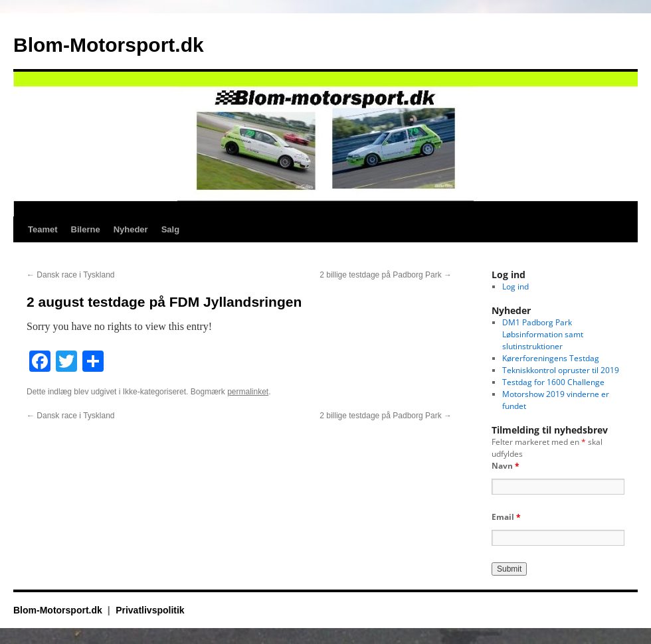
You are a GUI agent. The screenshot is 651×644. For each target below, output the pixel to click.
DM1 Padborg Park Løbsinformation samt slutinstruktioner (543, 334)
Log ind (515, 286)
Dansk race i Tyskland (71, 275)
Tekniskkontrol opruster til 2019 (561, 370)
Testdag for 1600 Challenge (553, 382)
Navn (506, 466)
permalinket (248, 392)
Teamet (43, 229)
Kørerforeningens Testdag (551, 358)
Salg (170, 229)
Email (506, 517)
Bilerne (86, 229)
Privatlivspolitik (150, 610)
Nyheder (131, 229)
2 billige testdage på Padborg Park (386, 275)
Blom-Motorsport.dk (109, 45)
